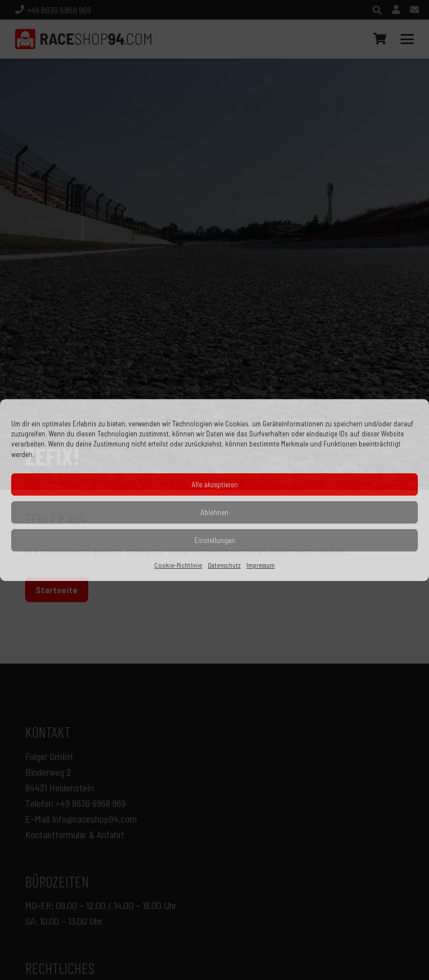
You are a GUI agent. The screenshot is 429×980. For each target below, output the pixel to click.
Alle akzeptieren (215, 484)
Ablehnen (214, 512)
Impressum (261, 565)
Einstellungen (215, 540)
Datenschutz (224, 565)
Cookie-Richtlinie (178, 565)
